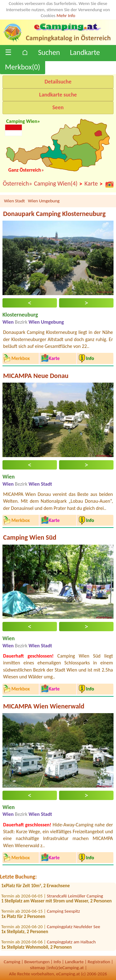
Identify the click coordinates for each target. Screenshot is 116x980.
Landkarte (85, 52)
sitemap (38, 968)
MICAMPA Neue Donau (36, 376)
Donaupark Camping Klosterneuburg (54, 214)
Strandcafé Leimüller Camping (75, 897)
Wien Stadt (14, 201)
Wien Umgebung (44, 201)
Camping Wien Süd (30, 537)
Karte (94, 184)
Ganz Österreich (25, 170)
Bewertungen (37, 962)
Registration (99, 962)
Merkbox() (23, 67)
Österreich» (17, 183)
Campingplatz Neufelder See (74, 928)
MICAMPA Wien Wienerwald (44, 706)
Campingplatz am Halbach (71, 943)
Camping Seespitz (64, 913)
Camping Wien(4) (58, 184)
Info (57, 962)
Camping (12, 962)
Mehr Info (66, 16)
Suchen (49, 52)
